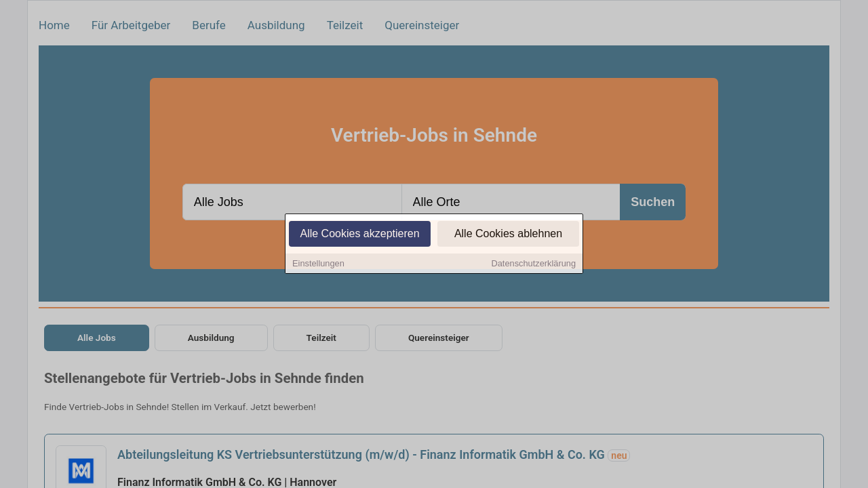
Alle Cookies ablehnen (508, 235)
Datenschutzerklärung (534, 265)
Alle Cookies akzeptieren (359, 235)
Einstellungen (318, 265)
